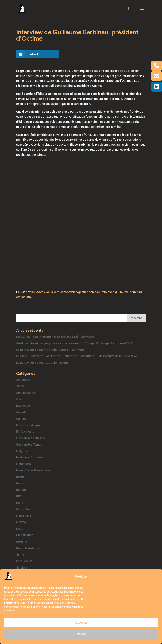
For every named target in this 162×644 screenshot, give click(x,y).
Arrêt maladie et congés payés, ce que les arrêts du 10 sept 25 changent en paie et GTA (74, 343)
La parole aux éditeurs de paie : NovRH (42, 363)
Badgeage (23, 406)
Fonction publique (28, 425)
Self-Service (24, 561)
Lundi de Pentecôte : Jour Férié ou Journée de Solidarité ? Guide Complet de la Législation (77, 356)
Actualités (23, 380)
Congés (21, 419)
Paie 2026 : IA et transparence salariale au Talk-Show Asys (55, 337)
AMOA (20, 386)
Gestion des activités (30, 438)
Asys (19, 399)
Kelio (20, 503)
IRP (19, 496)
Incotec (21, 477)
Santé (20, 554)
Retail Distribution (28, 548)
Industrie (22, 483)
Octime (21, 522)
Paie (19, 529)
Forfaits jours (25, 432)
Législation (24, 509)
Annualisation (26, 393)
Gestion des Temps (29, 445)
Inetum (21, 490)
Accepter (81, 623)
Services (22, 567)
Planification (25, 535)
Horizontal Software (30, 457)
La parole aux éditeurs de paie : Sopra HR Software (50, 350)
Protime (22, 542)
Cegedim (22, 412)
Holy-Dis (22, 451)
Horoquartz (24, 464)
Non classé (24, 516)
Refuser (81, 634)
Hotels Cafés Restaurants (33, 470)
